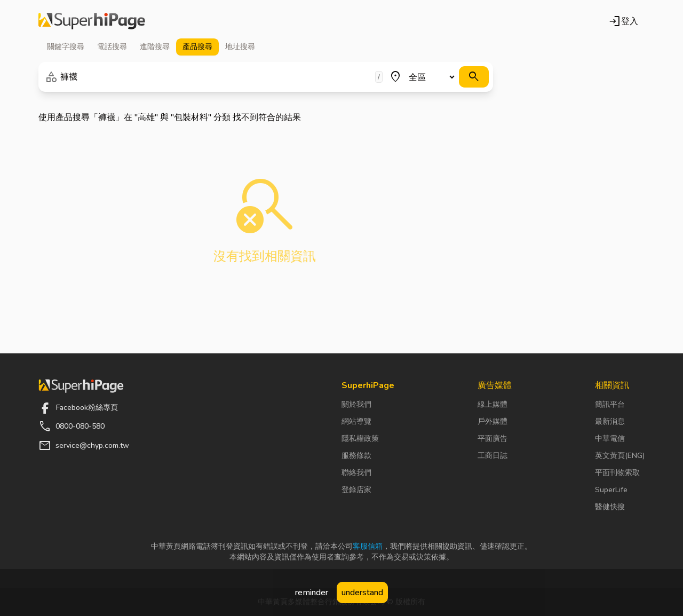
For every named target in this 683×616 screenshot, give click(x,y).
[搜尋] (474, 77)
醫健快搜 (610, 507)
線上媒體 (493, 404)
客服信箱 (368, 546)
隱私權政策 (360, 439)
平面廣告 (493, 439)
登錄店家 (356, 490)
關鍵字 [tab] (66, 47)
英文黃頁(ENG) (620, 456)
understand (362, 593)
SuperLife (611, 490)
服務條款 (356, 456)
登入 (623, 21)
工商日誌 (493, 456)
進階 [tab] (155, 47)
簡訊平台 (610, 404)
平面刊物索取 (617, 473)
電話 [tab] (112, 47)
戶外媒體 (493, 421)
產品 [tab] (197, 47)
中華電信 (610, 439)
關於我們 (356, 404)
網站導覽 (356, 421)
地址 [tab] (240, 47)
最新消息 (610, 421)
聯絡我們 (356, 473)
